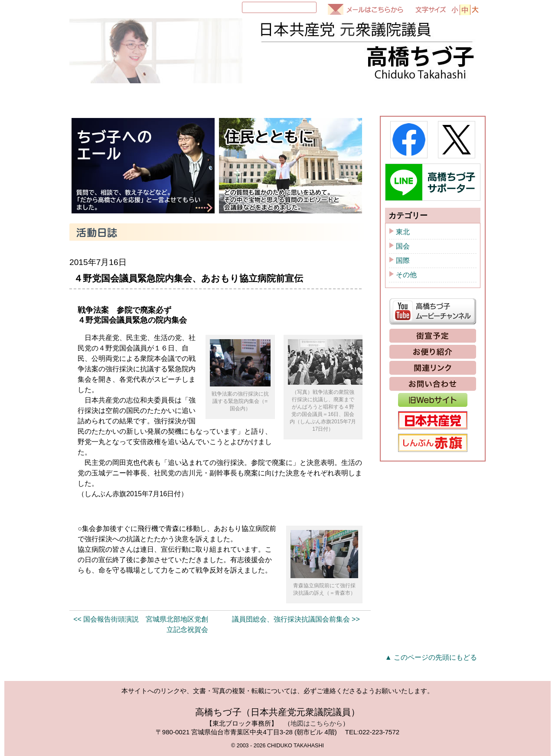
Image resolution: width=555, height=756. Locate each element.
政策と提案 (450, 97)
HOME (92, 97)
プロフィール (157, 97)
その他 (406, 275)
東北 (403, 232)
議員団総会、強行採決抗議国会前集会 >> (296, 619)
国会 (403, 246)
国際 (403, 260)
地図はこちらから (317, 723)
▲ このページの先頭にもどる (431, 657)
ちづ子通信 (378, 97)
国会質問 (234, 97)
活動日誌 (306, 97)
